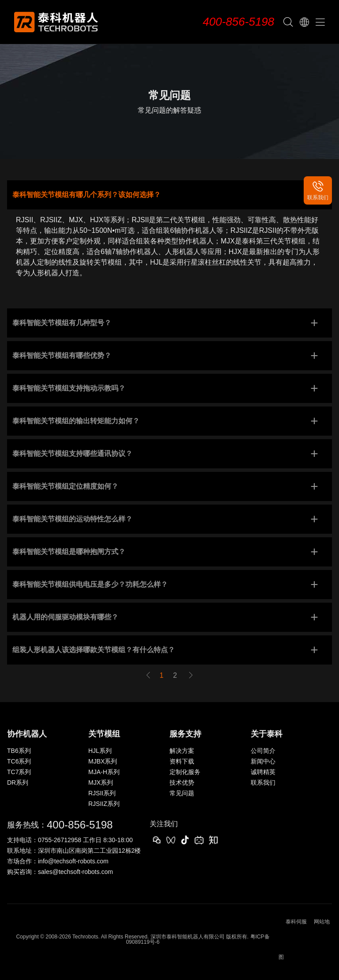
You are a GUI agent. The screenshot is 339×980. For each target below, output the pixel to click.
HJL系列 (100, 751)
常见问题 (182, 793)
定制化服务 (185, 772)
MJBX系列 (103, 761)
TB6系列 (19, 751)
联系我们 (263, 782)
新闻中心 (263, 761)
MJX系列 (101, 782)
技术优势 (182, 782)
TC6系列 (19, 761)
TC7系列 (19, 772)
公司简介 (263, 751)
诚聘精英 (263, 772)
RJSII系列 (102, 793)
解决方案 (182, 751)
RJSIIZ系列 (104, 804)
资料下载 (182, 761)
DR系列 (18, 782)
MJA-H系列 (104, 772)
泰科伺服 (296, 922)
